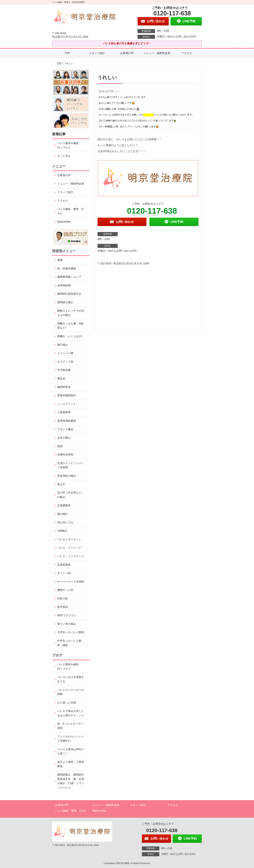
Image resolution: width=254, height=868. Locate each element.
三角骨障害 (64, 412)
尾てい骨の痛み (67, 624)
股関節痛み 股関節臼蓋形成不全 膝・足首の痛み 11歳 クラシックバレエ (71, 781)
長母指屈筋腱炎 (67, 421)
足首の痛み (64, 438)
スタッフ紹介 (97, 53)
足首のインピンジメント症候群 (71, 465)
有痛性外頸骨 (65, 455)
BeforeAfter (64, 222)
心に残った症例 (67, 703)
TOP (67, 53)
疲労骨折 (63, 607)
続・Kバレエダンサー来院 (70, 726)
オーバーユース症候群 (71, 582)
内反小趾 (63, 598)
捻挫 (60, 446)
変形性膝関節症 (67, 395)
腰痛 (60, 260)
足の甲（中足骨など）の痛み (71, 495)
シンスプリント (67, 404)
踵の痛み (64, 514)
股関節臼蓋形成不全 (69, 294)
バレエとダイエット (69, 539)
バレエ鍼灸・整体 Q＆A (70, 211)
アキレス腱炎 (65, 429)
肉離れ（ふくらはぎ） (71, 336)
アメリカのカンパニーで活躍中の (71, 739)
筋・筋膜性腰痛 (67, 269)
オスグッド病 (65, 362)
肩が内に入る (65, 522)
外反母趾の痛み (67, 476)
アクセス (187, 53)
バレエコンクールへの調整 (71, 692)
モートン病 (64, 573)
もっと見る (64, 156)
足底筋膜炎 (64, 565)
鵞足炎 (61, 379)
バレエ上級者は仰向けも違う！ (71, 751)
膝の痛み (63, 345)
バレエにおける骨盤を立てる (71, 679)
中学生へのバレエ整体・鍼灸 (69, 643)
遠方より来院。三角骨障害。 (71, 764)
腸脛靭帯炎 (64, 387)
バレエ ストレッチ (69, 548)
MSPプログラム (67, 615)
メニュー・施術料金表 (157, 53)
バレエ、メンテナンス (71, 556)
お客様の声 (127, 53)
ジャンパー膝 (65, 353)
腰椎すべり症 (65, 590)
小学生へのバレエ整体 (71, 632)
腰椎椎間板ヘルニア (69, 277)
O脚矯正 (62, 531)
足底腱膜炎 (64, 505)
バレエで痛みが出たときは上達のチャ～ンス (71, 713)
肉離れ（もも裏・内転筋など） (71, 326)
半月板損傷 (64, 370)
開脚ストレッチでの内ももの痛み (71, 313)
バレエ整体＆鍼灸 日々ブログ (69, 145)
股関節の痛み (65, 302)
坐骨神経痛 (64, 285)
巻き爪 (61, 484)
